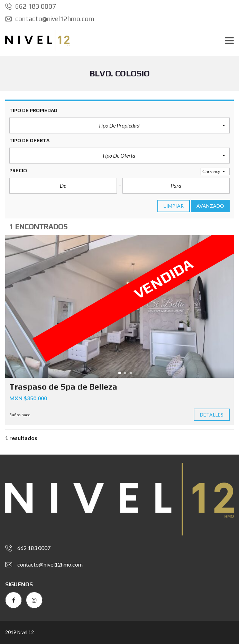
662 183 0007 (31, 6)
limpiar (174, 206)
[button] (119, 125)
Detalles (212, 415)
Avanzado (210, 206)
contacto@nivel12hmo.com (50, 19)
